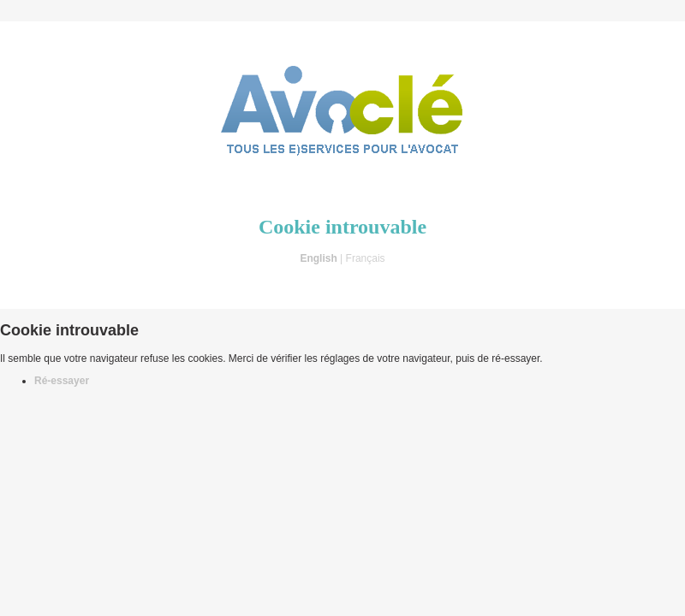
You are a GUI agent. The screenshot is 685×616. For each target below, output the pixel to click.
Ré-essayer (62, 381)
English (318, 258)
